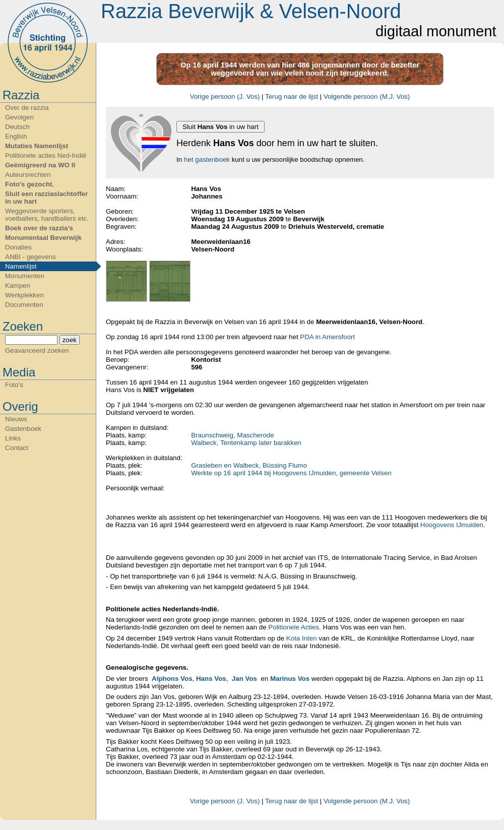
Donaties (18, 247)
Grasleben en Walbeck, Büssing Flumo (249, 465)
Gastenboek (23, 429)
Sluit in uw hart (220, 127)
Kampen (18, 285)
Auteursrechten (28, 175)
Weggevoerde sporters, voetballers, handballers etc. (47, 215)
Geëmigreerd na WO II (40, 165)
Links (13, 438)
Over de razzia (27, 108)
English (16, 136)
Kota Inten (302, 638)
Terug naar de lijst (292, 97)
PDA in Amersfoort (327, 337)
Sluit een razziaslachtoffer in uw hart (46, 198)
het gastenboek (207, 159)
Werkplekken (24, 295)
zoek (70, 340)
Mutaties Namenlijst (37, 146)
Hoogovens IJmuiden (452, 525)
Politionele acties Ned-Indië (46, 155)
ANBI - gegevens (30, 257)
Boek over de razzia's (39, 228)
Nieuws (16, 419)
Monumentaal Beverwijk (43, 238)
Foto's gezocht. (29, 184)
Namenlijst (21, 266)
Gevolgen (19, 117)
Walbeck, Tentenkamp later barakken (246, 443)
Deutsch (17, 127)
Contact (17, 448)
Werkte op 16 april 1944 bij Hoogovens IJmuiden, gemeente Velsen (291, 473)
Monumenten (25, 276)
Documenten (24, 305)
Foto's (14, 385)
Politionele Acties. (294, 627)
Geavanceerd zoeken (37, 350)
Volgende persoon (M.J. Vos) (367, 97)
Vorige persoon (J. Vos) (225, 97)
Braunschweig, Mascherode (232, 435)
